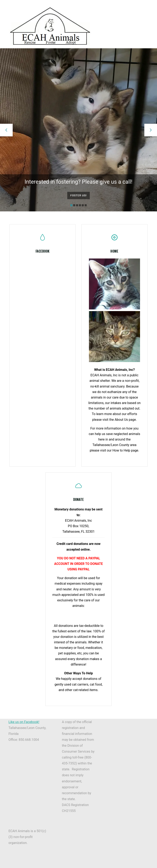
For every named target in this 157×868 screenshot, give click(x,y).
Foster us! (78, 195)
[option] (78, 130)
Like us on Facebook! (24, 725)
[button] (6, 130)
